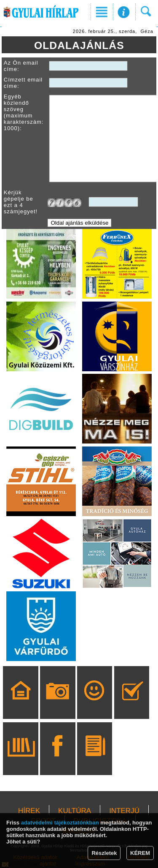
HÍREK (29, 811)
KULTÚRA (75, 811)
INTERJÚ (124, 811)
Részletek (104, 853)
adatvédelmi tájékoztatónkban (60, 823)
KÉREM (140, 853)
